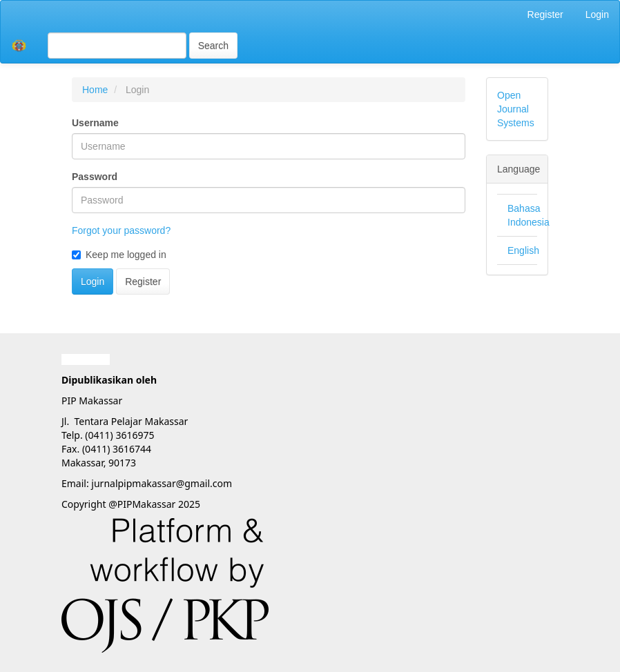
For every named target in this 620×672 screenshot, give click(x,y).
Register (545, 14)
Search (213, 46)
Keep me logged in (119, 255)
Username (95, 123)
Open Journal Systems (516, 109)
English (523, 250)
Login (597, 14)
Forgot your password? (121, 230)
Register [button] (143, 281)
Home (95, 90)
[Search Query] (117, 46)
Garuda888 (86, 359)
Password (95, 177)
